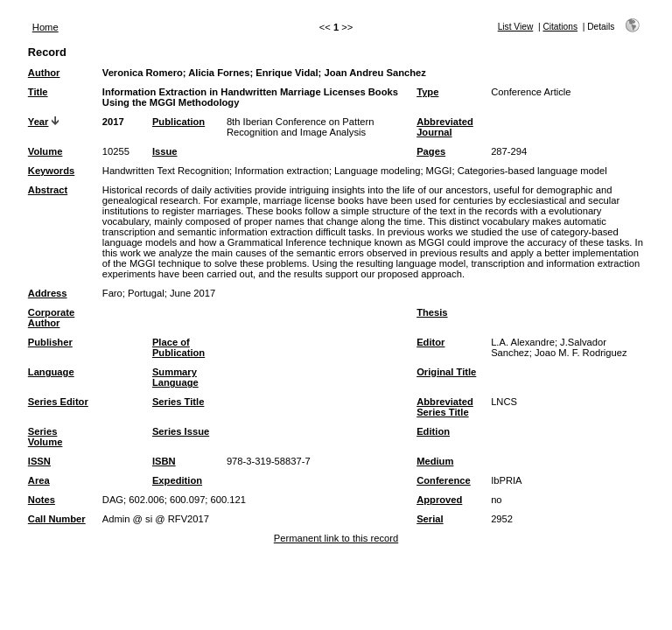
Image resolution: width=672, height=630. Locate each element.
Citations (560, 27)
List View (516, 27)
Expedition (177, 480)
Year (38, 122)
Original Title (446, 372)
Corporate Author (51, 318)
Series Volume (45, 437)
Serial (430, 519)
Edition (433, 431)
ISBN (164, 461)
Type (427, 92)
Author (44, 73)
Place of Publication (178, 347)
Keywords (51, 171)
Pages (431, 151)
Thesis (432, 312)
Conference (444, 480)
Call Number (57, 519)
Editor (430, 342)
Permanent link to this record (336, 538)
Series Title (178, 402)
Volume (45, 151)
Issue (165, 151)
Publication (178, 122)
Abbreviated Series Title (445, 407)
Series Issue (181, 431)
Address (48, 293)
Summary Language (175, 377)
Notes (42, 500)
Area (39, 480)
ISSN (39, 461)
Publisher (50, 342)
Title (38, 92)
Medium (435, 461)
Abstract (48, 190)
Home (45, 27)
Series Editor (58, 402)
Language (51, 372)
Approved (439, 500)
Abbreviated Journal (445, 127)
